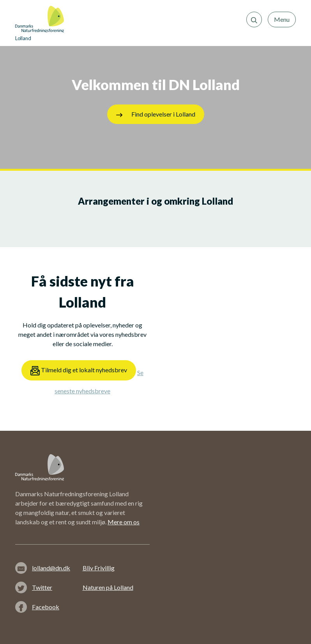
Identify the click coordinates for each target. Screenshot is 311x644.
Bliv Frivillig (99, 568)
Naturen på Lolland (108, 587)
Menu (282, 19)
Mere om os (124, 522)
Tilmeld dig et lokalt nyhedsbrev (79, 371)
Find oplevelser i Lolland (156, 114)
